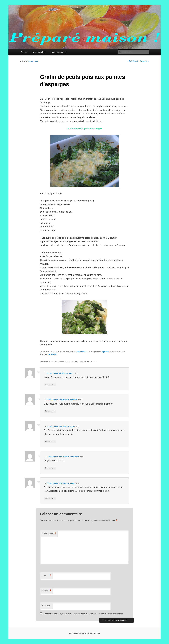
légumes (105, 352)
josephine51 (82, 352)
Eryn (72, 426)
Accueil (24, 52)
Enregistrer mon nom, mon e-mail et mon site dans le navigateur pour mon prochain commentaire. (84, 614)
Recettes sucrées (58, 52)
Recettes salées (39, 52)
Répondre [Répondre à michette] (50, 411)
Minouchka (75, 457)
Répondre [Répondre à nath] (50, 385)
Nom (47, 576)
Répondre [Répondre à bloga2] (50, 499)
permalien (52, 354)
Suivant (145, 61)
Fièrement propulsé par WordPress (84, 633)
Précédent (132, 61)
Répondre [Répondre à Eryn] (50, 442)
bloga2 (73, 483)
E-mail (47, 591)
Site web (46, 606)
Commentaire (49, 534)
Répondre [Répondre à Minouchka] (50, 468)
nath (71, 373)
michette (73, 400)
